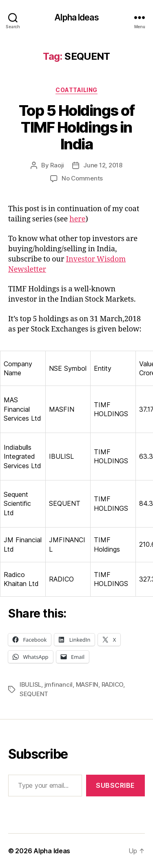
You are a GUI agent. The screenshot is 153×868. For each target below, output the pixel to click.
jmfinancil (59, 684)
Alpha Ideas (76, 17)
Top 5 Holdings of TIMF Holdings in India (77, 127)
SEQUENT (34, 694)
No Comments (82, 178)
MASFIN (87, 684)
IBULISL (30, 684)
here (77, 219)
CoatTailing (76, 90)
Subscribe (115, 785)
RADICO (112, 684)
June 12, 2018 (103, 165)
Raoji (57, 165)
